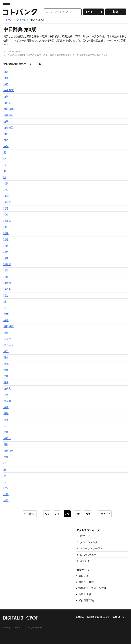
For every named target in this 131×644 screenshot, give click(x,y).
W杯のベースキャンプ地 (92, 588)
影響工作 (83, 536)
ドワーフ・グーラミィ (91, 548)
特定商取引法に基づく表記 (98, 617)
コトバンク (20, 12)
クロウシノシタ (87, 542)
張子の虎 (83, 561)
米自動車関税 (86, 600)
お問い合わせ (119, 617)
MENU (7, 3)
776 (47, 514)
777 (57, 514)
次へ (103, 514)
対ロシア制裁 (86, 582)
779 (77, 514)
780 (88, 514)
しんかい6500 (86, 555)
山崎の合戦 (85, 594)
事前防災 (84, 576)
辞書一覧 (22, 20)
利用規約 (80, 617)
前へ (31, 514)
